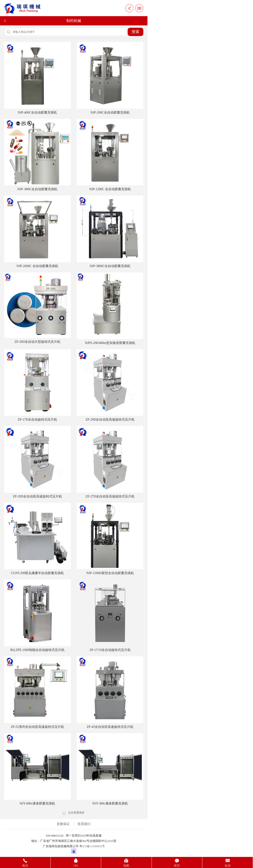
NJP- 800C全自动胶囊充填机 (37, 155)
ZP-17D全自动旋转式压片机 (37, 385)
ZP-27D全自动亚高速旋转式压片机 (110, 462)
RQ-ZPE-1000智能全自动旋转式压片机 (37, 616)
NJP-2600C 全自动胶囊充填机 (37, 232)
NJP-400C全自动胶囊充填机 (37, 78)
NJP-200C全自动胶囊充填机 (110, 78)
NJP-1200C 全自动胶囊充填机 (110, 155)
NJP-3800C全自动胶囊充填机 (110, 232)
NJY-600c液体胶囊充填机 (37, 769)
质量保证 (63, 824)
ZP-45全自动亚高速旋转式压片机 (110, 692)
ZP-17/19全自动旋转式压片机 (110, 616)
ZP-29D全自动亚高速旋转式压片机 (110, 385)
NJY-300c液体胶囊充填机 (110, 769)
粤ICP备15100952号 (92, 846)
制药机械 (74, 21)
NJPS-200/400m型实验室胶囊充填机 (110, 309)
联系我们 (84, 824)
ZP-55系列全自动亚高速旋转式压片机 (37, 692)
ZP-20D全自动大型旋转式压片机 (37, 308)
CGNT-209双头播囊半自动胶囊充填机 (37, 539)
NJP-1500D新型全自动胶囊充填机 (110, 539)
